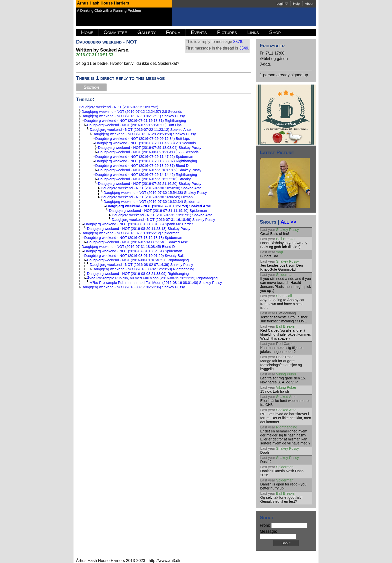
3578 (238, 42)
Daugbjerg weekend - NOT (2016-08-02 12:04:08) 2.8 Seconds (148, 152)
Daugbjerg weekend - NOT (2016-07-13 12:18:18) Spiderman (133, 238)
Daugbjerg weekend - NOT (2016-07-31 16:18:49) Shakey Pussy (163, 220)
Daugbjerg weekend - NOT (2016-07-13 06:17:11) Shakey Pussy (133, 116)
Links (253, 32)
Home (87, 32)
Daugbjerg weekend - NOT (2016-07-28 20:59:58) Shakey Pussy (144, 134)
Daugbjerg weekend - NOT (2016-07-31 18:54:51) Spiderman (133, 251)
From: (284, 525)
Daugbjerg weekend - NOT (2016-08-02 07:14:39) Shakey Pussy (141, 265)
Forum (173, 32)
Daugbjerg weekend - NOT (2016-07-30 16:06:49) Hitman (147, 197)
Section (91, 87)
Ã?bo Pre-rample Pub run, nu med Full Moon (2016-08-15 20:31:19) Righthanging (152, 278)
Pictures (227, 32)
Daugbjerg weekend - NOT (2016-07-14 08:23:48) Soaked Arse (137, 242)
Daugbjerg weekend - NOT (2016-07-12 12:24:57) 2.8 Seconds (132, 112)
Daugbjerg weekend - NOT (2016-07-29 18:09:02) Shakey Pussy (150, 170)
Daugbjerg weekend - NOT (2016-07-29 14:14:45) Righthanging (146, 175)
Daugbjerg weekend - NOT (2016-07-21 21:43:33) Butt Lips (134, 125)
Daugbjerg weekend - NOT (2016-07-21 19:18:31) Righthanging (135, 121)
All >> (288, 222)
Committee (115, 32)
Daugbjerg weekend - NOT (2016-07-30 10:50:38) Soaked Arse (151, 188)
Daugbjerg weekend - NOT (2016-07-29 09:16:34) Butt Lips (142, 139)
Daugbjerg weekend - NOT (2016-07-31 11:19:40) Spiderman (158, 211)
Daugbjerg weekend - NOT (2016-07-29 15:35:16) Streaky (144, 179)
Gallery (146, 32)
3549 (244, 48)
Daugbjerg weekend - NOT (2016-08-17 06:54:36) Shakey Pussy (133, 287)
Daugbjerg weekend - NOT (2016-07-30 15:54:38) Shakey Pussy (155, 193)
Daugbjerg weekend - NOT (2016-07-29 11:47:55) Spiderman (144, 157)
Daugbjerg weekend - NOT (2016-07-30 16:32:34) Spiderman (152, 202)
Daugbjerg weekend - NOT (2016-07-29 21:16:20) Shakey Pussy (150, 184)
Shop (275, 32)
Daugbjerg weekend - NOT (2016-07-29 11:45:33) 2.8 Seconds (145, 143)
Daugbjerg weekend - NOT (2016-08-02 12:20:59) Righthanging (143, 269)
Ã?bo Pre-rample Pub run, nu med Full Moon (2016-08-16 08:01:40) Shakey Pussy (156, 283)
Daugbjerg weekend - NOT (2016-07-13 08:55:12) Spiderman (130, 233)
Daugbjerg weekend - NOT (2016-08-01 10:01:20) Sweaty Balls (135, 256)
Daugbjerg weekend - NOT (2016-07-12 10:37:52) (118, 107)
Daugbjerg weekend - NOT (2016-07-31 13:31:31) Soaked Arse (162, 215)
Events (199, 32)
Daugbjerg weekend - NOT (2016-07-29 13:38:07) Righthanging (146, 161)
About (309, 4)
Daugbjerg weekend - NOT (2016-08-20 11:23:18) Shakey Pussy (139, 229)
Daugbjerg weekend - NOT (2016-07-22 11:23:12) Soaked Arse (140, 130)
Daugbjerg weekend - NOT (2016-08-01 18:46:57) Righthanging (138, 260)
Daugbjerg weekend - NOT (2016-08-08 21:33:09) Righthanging (138, 274)
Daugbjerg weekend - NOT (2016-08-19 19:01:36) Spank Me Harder (139, 224)
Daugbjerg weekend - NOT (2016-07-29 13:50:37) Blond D (142, 166)
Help (296, 4)
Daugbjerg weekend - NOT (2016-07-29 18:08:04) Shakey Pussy (150, 148)
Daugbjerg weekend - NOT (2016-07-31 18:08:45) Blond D (128, 247)
